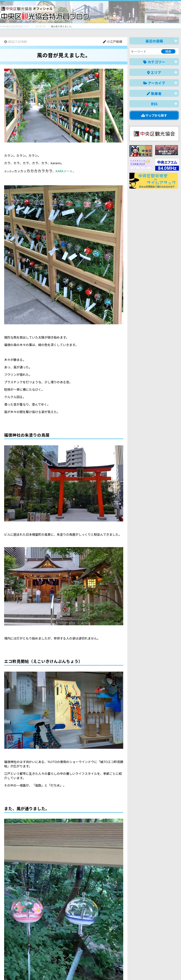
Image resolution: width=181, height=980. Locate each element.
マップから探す (154, 115)
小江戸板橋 (113, 41)
